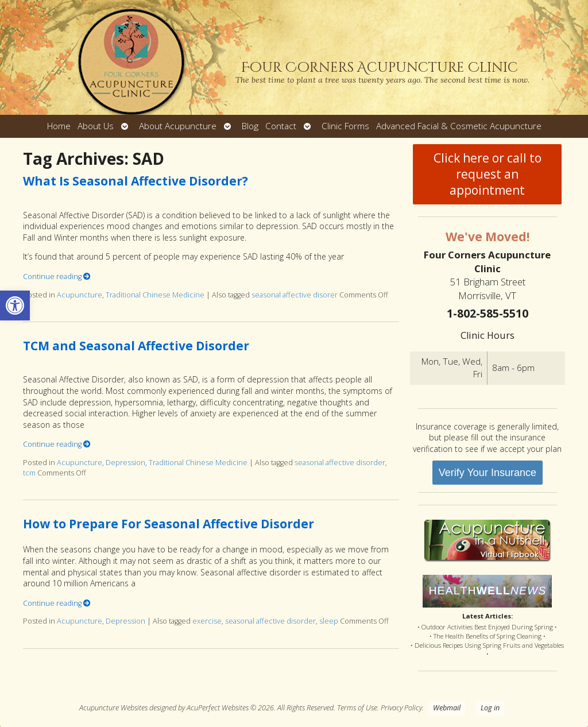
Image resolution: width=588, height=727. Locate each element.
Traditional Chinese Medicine (155, 295)
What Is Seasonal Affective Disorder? (136, 181)
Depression (125, 463)
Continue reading (57, 277)
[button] (15, 306)
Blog (250, 126)
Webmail (447, 708)
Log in (490, 708)
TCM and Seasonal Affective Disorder (136, 346)
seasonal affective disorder (340, 463)
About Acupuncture (178, 126)
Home (59, 126)
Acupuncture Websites (113, 708)
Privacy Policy (401, 708)
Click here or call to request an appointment (488, 174)
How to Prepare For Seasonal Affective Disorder (169, 524)
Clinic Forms (345, 126)
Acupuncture (80, 295)
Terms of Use (357, 708)
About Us (96, 126)
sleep (329, 621)
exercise (207, 621)
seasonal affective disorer (295, 295)
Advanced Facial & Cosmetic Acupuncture (459, 126)
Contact (281, 126)
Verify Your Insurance (488, 473)
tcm (29, 473)
